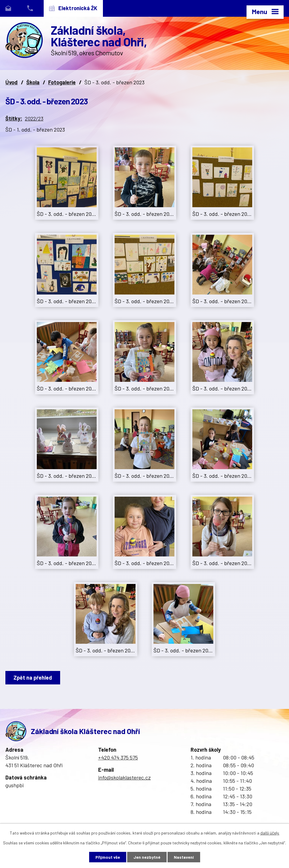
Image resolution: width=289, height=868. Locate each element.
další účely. (270, 833)
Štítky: (14, 118)
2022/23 (34, 118)
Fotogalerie (62, 82)
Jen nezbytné (147, 857)
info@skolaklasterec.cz (124, 777)
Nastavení (184, 857)
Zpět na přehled (33, 678)
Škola (33, 82)
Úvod (12, 82)
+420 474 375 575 (118, 757)
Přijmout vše (108, 857)
